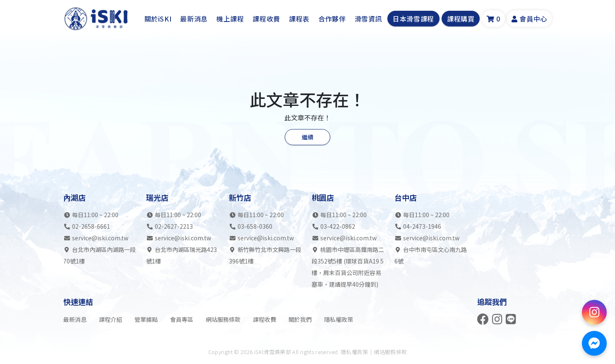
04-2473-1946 (422, 227)
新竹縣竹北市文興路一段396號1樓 (265, 256)
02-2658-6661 (91, 227)
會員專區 (182, 319)
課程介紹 (111, 319)
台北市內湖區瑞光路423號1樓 (181, 256)
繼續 (307, 137)
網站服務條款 (223, 319)
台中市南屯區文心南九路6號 (431, 256)
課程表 (299, 19)
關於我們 (300, 319)
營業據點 (146, 319)
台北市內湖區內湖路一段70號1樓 (100, 256)
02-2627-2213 (174, 227)
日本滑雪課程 (413, 19)
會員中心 (529, 19)
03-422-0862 (338, 227)
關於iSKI (158, 19)
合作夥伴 (332, 19)
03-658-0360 (255, 227)
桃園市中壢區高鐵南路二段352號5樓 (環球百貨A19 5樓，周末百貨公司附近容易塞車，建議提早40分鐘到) (348, 267)
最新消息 (194, 19)
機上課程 (230, 19)
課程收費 (266, 19)
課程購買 (461, 19)
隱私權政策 (339, 319)
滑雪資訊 (369, 19)
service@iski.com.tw (100, 238)
